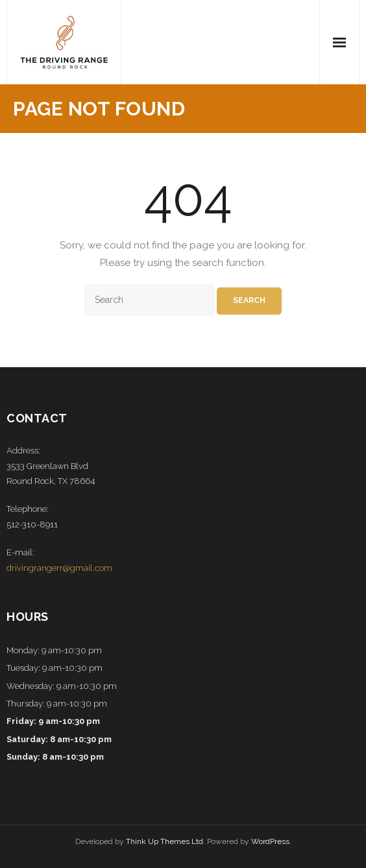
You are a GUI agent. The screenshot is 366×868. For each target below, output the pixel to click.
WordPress (270, 841)
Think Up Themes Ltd (165, 841)
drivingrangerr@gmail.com (59, 568)
